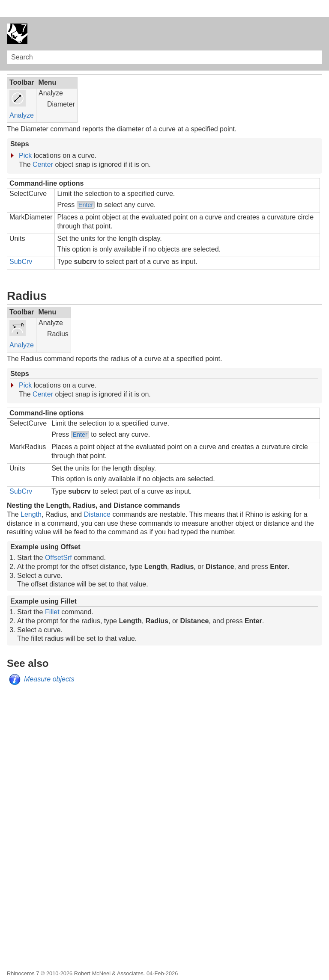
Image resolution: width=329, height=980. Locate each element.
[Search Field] (164, 40)
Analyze (22, 98)
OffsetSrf (58, 540)
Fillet (52, 595)
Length (31, 497)
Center (43, 147)
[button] (314, 40)
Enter (86, 188)
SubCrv (21, 244)
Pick (25, 138)
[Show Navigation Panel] (317, 17)
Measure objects (49, 662)
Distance (97, 497)
